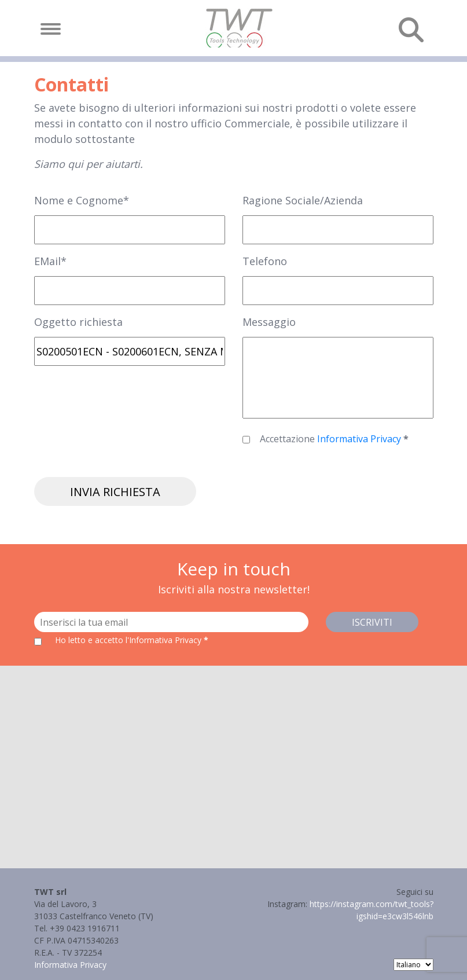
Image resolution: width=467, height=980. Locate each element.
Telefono (265, 261)
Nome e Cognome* (82, 200)
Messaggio (269, 322)
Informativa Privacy (360, 439)
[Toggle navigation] (51, 29)
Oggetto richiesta (78, 322)
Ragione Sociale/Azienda (303, 200)
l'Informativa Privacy (165, 640)
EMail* (50, 261)
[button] (234, 756)
